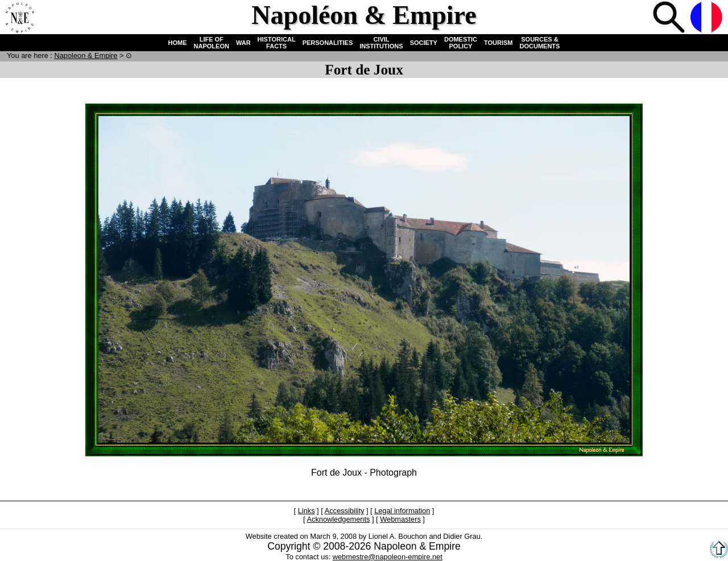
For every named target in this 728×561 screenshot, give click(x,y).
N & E (86, 55)
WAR (243, 43)
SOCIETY (424, 43)
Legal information (402, 511)
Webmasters (400, 519)
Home (19, 18)
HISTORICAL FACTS (277, 43)
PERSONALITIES (328, 43)
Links (307, 511)
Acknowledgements (338, 519)
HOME (178, 43)
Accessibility (345, 511)
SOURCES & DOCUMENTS (540, 43)
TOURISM (499, 43)
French (708, 18)
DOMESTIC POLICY (461, 43)
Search (670, 18)
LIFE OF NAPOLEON (212, 43)
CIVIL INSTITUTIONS (381, 43)
